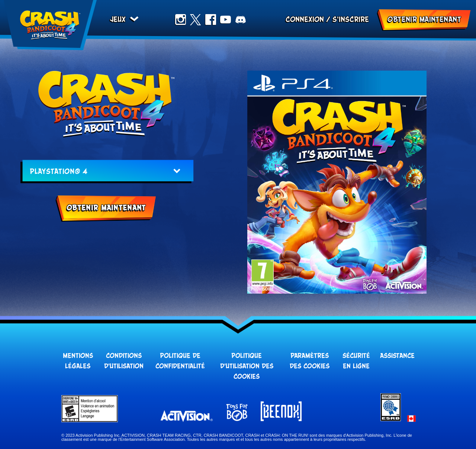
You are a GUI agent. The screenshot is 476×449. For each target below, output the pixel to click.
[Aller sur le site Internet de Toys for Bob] (237, 413)
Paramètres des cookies (310, 361)
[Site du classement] (132, 409)
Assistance (397, 356)
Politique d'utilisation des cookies (247, 366)
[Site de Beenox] (281, 412)
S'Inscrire (351, 20)
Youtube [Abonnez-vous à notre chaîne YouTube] (225, 20)
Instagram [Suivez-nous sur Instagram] (180, 20)
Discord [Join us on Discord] (241, 20)
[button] (411, 419)
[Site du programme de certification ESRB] (391, 419)
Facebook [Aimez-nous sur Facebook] (210, 20)
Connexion (305, 20)
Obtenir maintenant (424, 20)
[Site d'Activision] (187, 416)
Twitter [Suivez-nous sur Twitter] (195, 20)
